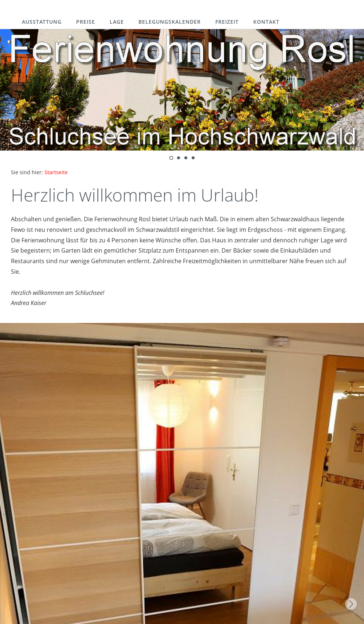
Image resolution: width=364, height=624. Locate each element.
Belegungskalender (170, 22)
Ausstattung (42, 22)
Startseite (56, 172)
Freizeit (227, 22)
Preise (86, 22)
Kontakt (266, 22)
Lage (117, 22)
